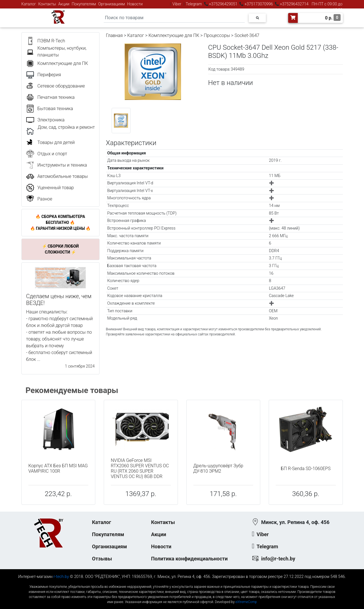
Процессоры (217, 35)
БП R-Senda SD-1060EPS (306, 469)
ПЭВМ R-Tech (51, 41)
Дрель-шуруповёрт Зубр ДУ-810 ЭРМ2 (218, 468)
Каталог (29, 4)
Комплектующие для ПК (174, 35)
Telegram (194, 4)
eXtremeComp (246, 602)
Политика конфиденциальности (189, 559)
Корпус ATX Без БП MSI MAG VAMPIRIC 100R (58, 468)
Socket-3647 (247, 35)
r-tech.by (61, 577)
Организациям (112, 4)
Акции (64, 4)
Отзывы (102, 559)
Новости (135, 4)
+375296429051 (223, 4)
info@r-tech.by (278, 559)
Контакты (47, 4)
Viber (177, 4)
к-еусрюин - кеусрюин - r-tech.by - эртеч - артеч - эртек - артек (182, 582)
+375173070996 (258, 4)
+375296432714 (294, 4)
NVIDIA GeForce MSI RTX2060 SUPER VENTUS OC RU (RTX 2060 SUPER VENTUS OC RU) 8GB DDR (140, 469)
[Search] (174, 18)
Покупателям (84, 4)
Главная (114, 35)
